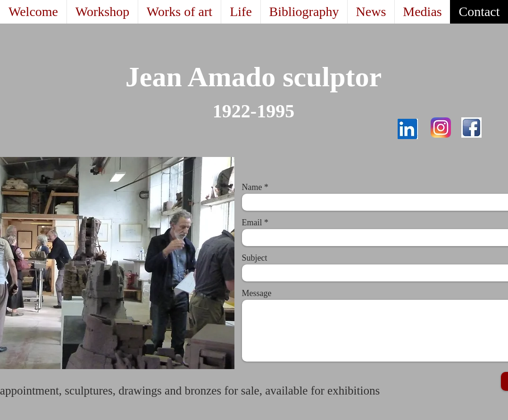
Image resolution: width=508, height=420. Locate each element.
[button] (179, 12)
